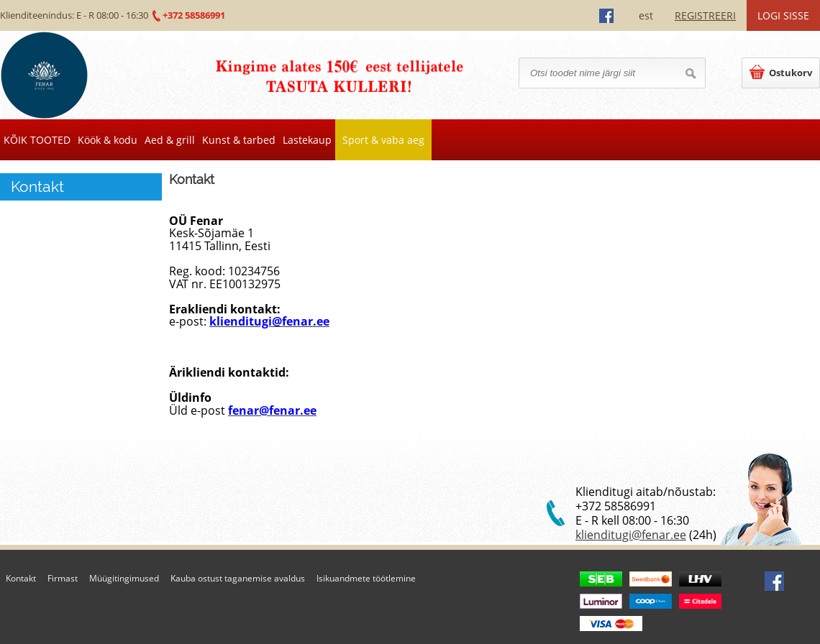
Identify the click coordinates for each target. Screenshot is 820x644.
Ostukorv (781, 72)
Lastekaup (307, 140)
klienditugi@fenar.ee (631, 535)
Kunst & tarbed (239, 140)
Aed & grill (170, 140)
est (646, 15)
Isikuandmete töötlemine (366, 578)
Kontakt (21, 578)
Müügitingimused (124, 578)
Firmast (63, 578)
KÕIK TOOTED (37, 140)
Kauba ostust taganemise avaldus (238, 578)
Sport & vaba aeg (383, 140)
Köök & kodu (108, 140)
